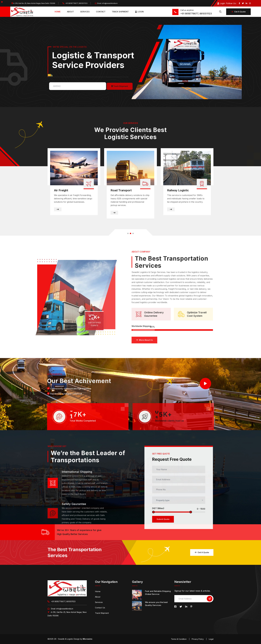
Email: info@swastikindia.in (106, 3)
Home (58, 12)
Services (85, 12)
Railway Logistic (178, 190)
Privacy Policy (198, 639)
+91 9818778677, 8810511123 (75, 3)
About (70, 12)
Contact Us (100, 608)
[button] (128, 233)
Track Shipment (120, 12)
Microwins (88, 639)
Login (221, 3)
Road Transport (121, 190)
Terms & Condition (179, 639)
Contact (101, 12)
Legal (211, 639)
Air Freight (61, 190)
